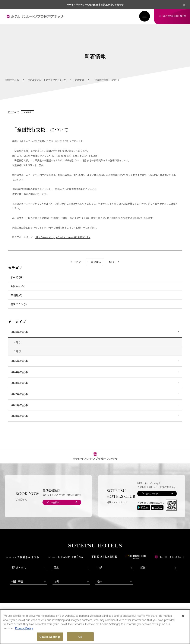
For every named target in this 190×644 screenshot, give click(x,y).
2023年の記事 (19, 383)
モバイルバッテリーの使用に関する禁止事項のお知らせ (95, 4)
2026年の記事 (19, 332)
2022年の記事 (19, 394)
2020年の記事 (19, 416)
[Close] (183, 616)
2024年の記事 (19, 372)
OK (80, 637)
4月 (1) (18, 342)
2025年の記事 (19, 361)
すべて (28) (17, 277)
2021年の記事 (19, 405)
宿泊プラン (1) (19, 304)
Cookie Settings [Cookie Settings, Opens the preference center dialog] (50, 637)
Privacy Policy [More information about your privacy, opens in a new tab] (24, 628)
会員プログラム (153, 494)
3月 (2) (18, 351)
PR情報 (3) (16, 295)
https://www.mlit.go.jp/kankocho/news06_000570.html (63, 237)
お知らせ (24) (18, 286)
